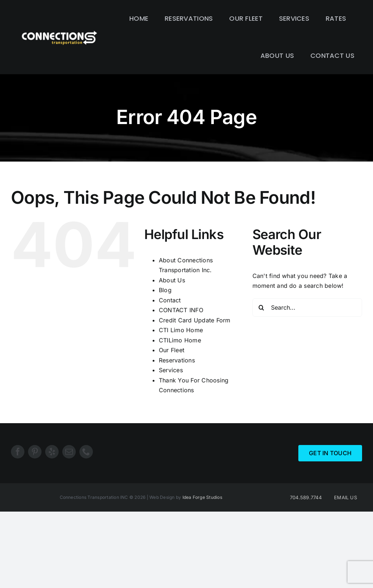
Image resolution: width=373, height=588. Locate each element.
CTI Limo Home (181, 330)
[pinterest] (35, 452)
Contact (170, 300)
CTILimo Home (180, 340)
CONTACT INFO (181, 310)
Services (171, 370)
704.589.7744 (306, 497)
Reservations (177, 360)
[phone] (86, 452)
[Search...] (307, 307)
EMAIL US (345, 497)
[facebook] (18, 452)
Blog (165, 290)
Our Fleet (172, 350)
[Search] (262, 307)
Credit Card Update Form (195, 320)
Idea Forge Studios (202, 497)
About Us (172, 280)
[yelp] (52, 452)
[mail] (69, 452)
